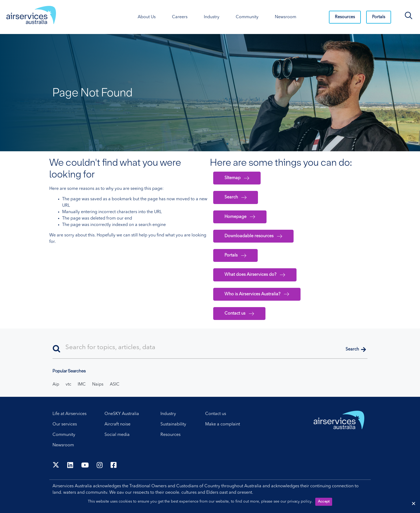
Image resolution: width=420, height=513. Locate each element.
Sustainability (173, 424)
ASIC (115, 384)
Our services (65, 424)
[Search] (210, 348)
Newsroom (63, 445)
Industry (168, 414)
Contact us (216, 414)
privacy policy (299, 501)
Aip (56, 384)
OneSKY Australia (122, 414)
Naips (98, 384)
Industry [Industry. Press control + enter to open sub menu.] (212, 17)
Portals (379, 17)
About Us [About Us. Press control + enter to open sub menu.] (147, 17)
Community (64, 435)
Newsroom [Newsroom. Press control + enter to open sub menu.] (286, 17)
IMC (82, 384)
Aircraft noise (117, 424)
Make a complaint (223, 424)
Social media (117, 435)
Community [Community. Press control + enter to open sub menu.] (247, 17)
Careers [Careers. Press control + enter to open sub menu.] (180, 17)
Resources (345, 17)
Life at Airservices (70, 414)
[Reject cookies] (413, 503)
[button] (356, 350)
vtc (68, 384)
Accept (324, 502)
